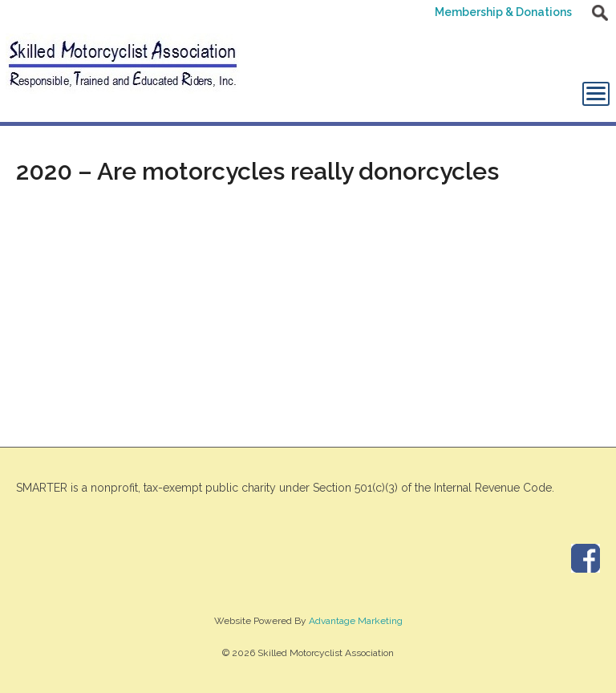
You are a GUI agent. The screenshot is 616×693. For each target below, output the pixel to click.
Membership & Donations (503, 12)
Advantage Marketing (356, 621)
